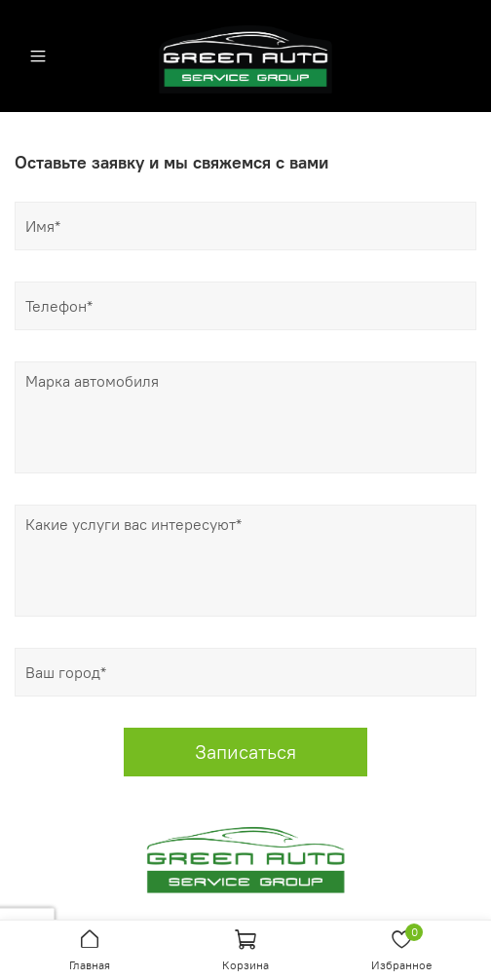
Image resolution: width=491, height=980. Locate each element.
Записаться (245, 752)
